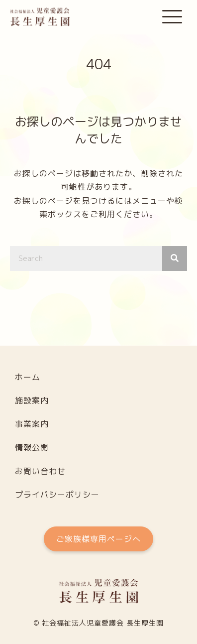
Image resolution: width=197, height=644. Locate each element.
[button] (172, 17)
